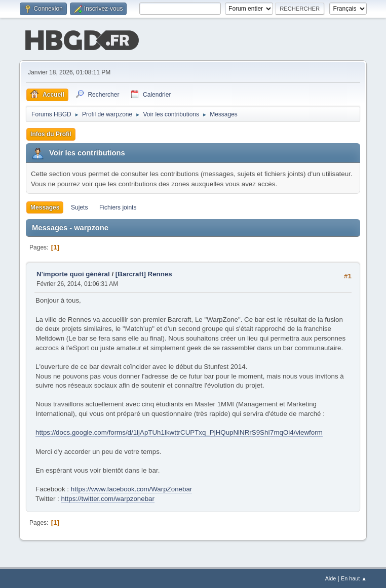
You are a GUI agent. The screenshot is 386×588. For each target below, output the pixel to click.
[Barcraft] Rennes (144, 273)
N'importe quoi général (73, 273)
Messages (45, 206)
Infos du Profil (51, 133)
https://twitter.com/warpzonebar (107, 498)
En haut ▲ (354, 577)
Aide (331, 577)
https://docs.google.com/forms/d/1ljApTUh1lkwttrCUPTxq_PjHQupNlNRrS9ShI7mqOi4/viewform (179, 431)
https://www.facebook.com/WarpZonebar (132, 488)
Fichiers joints (118, 206)
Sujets (79, 206)
